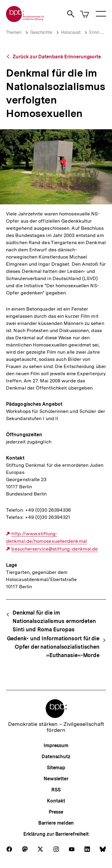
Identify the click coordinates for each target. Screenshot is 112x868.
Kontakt (56, 801)
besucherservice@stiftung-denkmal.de (55, 549)
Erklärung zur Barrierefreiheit (56, 834)
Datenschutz (56, 757)
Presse (56, 812)
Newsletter (56, 779)
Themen (14, 32)
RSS (56, 790)
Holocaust (71, 32)
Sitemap (56, 768)
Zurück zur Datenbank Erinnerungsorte (57, 57)
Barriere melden (56, 823)
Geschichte (41, 32)
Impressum (56, 745)
